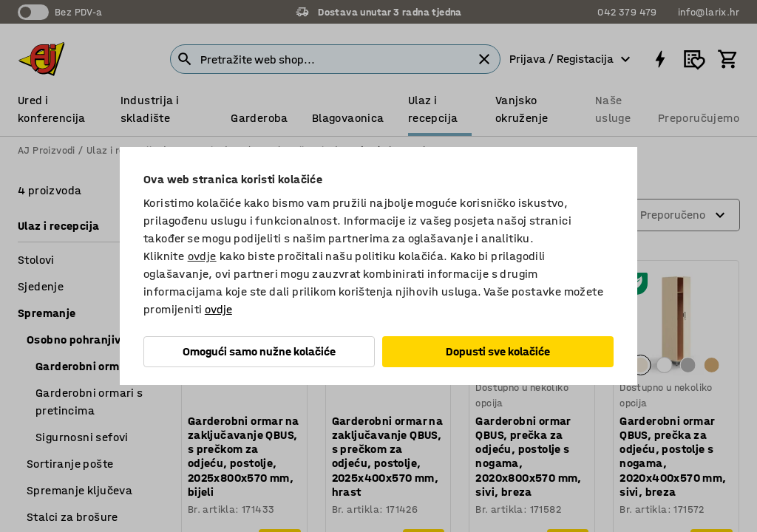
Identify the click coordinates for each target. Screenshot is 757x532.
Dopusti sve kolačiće (498, 351)
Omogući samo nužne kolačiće (259, 351)
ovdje (202, 256)
